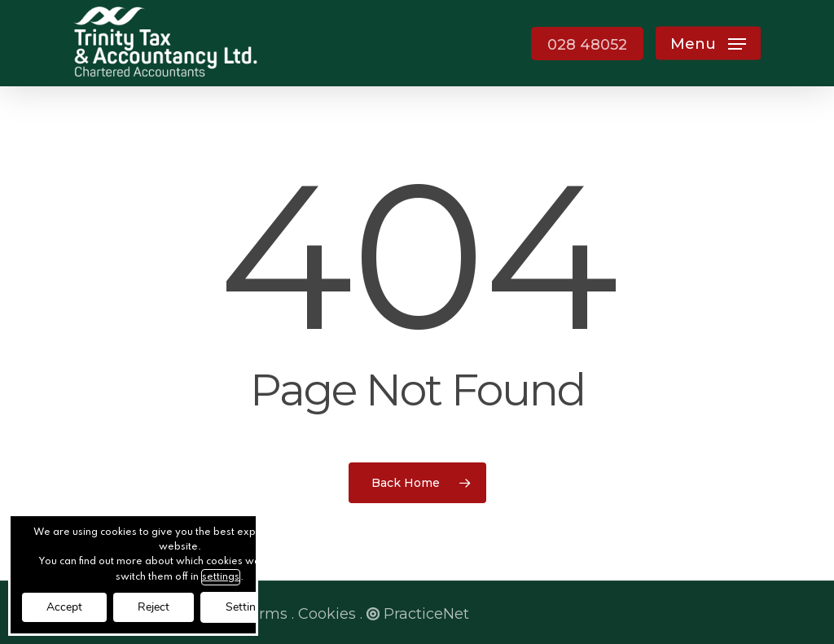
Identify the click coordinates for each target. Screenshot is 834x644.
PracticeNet (418, 614)
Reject (154, 607)
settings (221, 577)
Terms (264, 614)
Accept (64, 607)
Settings (247, 607)
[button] (708, 44)
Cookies (327, 614)
